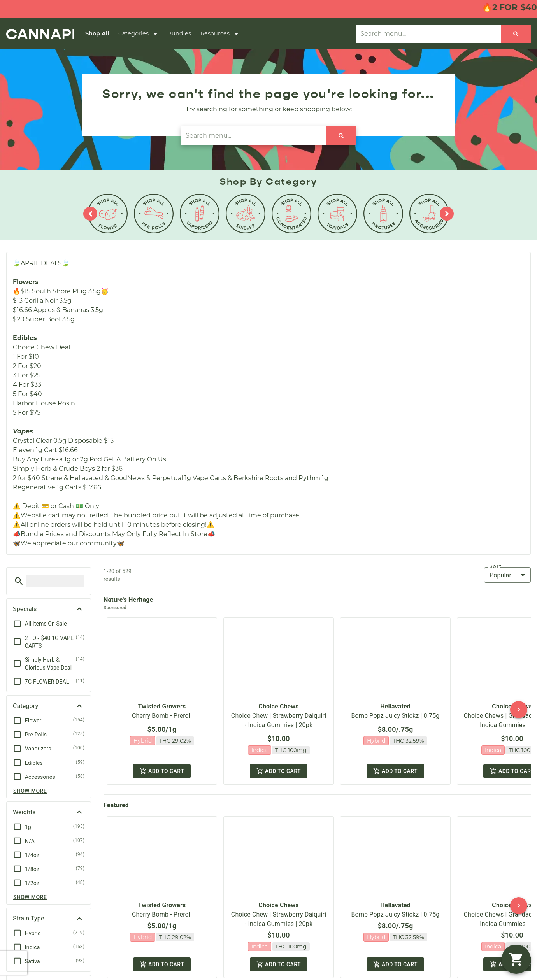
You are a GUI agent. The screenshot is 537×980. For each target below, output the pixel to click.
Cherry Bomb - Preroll (162, 709)
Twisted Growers (162, 700)
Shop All (97, 33)
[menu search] (55, 581)
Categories (138, 34)
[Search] (516, 34)
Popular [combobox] (500, 575)
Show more (30, 791)
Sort (496, 566)
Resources (220, 34)
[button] (19, 581)
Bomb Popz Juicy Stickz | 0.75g (396, 709)
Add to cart (162, 760)
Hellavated (395, 700)
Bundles (179, 33)
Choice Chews (278, 700)
